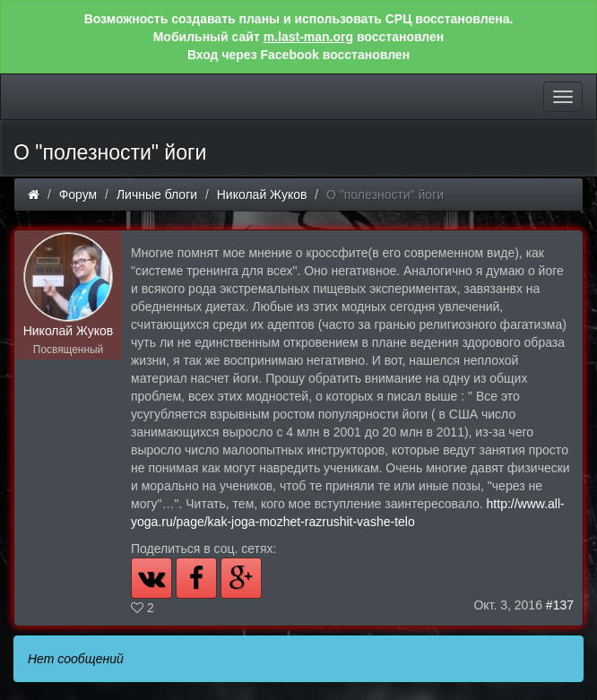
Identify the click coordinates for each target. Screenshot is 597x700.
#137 (560, 605)
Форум (78, 194)
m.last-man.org (308, 37)
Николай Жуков (262, 194)
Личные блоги (157, 194)
